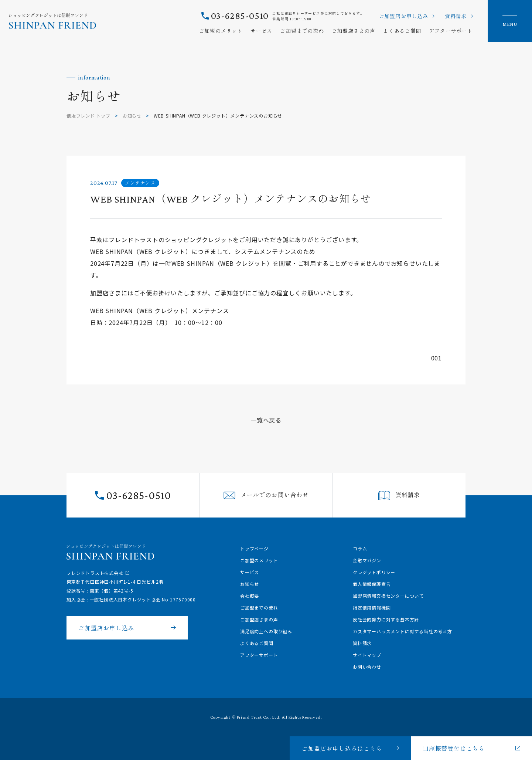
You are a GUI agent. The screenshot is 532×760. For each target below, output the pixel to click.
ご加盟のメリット (221, 31)
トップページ (254, 548)
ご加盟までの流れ (302, 31)
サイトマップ (367, 655)
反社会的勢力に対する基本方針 (386, 619)
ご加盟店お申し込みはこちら (342, 748)
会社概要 (250, 596)
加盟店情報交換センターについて (388, 596)
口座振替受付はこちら (454, 748)
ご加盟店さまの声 (354, 31)
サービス (261, 31)
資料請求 (456, 16)
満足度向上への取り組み (266, 631)
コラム (360, 548)
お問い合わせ (367, 667)
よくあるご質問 (402, 31)
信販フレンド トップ (88, 116)
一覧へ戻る (266, 420)
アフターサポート (451, 31)
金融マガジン (367, 560)
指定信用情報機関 (372, 608)
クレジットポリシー (374, 572)
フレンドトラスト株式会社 (95, 573)
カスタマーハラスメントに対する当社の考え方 (403, 631)
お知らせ (132, 116)
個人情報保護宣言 (372, 584)
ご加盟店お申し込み (404, 16)
